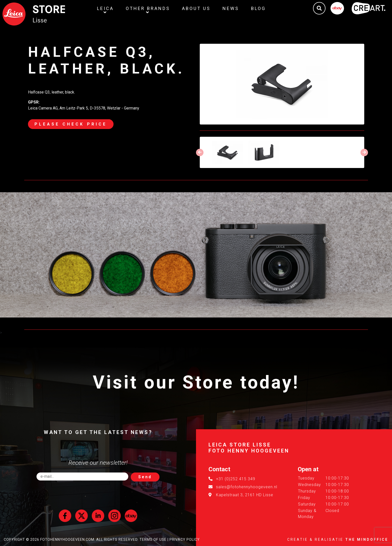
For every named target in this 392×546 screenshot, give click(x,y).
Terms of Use (153, 539)
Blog (258, 8)
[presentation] (200, 152)
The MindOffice (367, 539)
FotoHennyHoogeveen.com (67, 539)
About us (196, 8)
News (231, 8)
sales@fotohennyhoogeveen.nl (247, 487)
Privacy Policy (185, 539)
